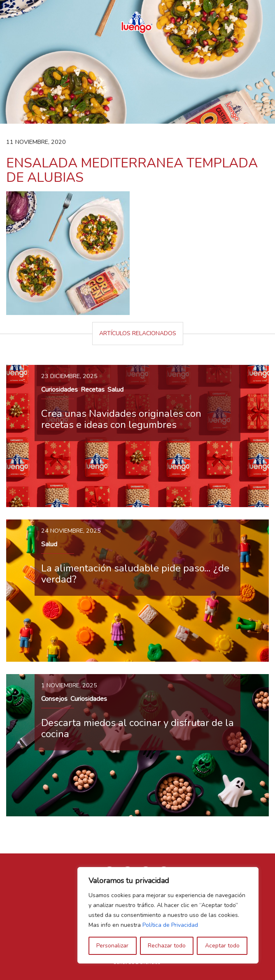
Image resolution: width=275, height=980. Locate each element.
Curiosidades (59, 390)
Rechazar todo (167, 946)
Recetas (93, 390)
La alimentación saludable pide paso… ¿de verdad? (135, 573)
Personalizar (112, 946)
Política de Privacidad (170, 925)
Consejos (54, 699)
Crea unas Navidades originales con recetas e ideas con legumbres (121, 419)
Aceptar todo (222, 946)
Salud (115, 390)
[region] (168, 915)
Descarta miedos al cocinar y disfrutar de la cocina (137, 728)
